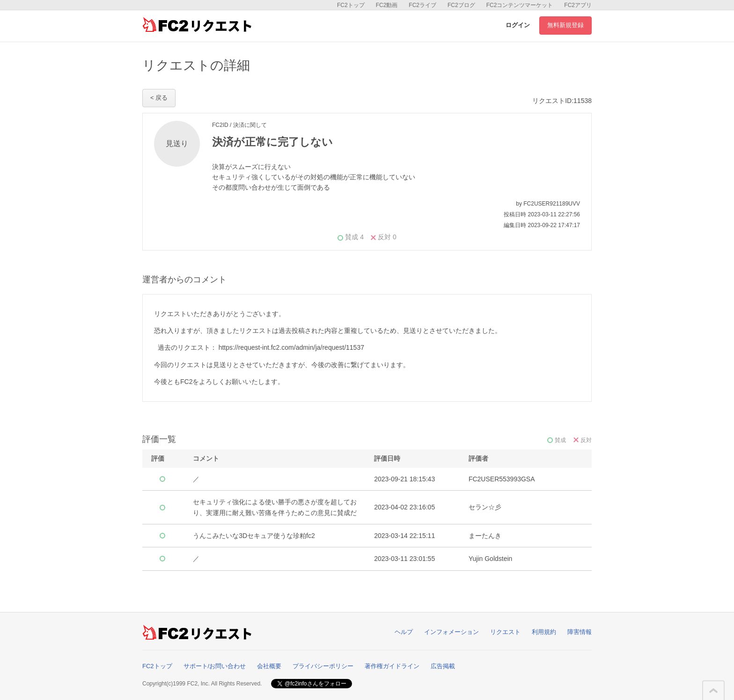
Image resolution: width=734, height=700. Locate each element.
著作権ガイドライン (392, 666)
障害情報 (580, 632)
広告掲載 (443, 666)
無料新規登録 (565, 25)
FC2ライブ (422, 5)
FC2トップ (351, 5)
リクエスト (505, 632)
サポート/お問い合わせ (215, 666)
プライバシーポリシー (323, 666)
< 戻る (159, 98)
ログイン (518, 25)
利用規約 (544, 632)
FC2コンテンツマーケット (520, 5)
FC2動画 (387, 5)
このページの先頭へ (713, 691)
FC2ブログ (461, 5)
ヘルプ (404, 632)
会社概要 (269, 666)
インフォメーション (451, 632)
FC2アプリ (578, 5)
